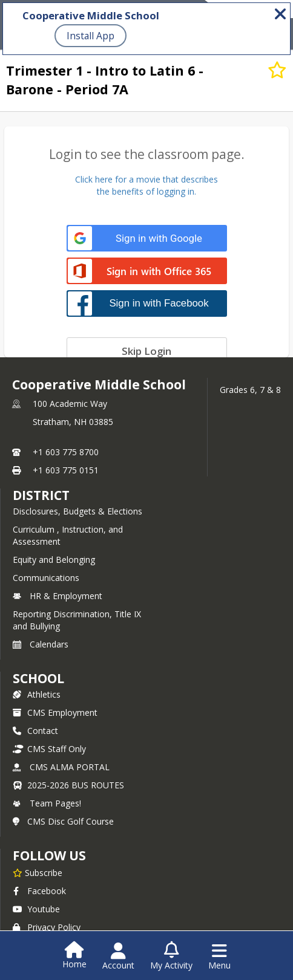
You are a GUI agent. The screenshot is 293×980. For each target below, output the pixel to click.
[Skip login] (147, 351)
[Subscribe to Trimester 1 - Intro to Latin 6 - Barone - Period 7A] (277, 70)
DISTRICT (41, 495)
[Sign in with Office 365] (147, 272)
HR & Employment (58, 596)
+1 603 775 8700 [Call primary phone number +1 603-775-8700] (66, 452)
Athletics (37, 694)
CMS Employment (55, 712)
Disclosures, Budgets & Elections (77, 511)
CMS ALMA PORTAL (61, 767)
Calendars (41, 644)
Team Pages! (47, 803)
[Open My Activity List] (171, 956)
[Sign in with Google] (147, 239)
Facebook (39, 891)
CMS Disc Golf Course (63, 821)
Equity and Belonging (54, 560)
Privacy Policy (47, 927)
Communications (46, 578)
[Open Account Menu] (118, 956)
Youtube (36, 909)
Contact (35, 731)
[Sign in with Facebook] (147, 303)
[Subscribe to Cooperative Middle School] (38, 872)
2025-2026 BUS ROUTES (68, 785)
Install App (91, 36)
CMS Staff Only (49, 749)
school (38, 678)
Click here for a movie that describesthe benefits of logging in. (146, 185)
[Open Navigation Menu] (219, 956)
